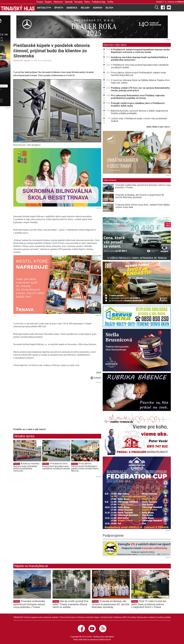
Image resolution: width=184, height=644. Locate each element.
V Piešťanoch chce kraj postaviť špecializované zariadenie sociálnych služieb (56, 466)
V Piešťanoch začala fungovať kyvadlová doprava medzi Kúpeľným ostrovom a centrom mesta (140, 51)
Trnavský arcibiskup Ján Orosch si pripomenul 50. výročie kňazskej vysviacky (140, 196)
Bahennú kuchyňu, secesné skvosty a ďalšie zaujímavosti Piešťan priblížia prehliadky (139, 112)
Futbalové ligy (99, 2)
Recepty (79, 2)
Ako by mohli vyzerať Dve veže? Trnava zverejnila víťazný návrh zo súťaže (70, 604)
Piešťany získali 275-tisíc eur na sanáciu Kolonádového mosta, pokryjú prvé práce (140, 89)
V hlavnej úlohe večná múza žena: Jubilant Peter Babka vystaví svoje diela (142, 206)
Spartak (69, 2)
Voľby (110, 2)
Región (48, 2)
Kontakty (132, 617)
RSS (125, 617)
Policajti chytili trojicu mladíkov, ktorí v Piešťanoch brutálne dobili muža (138, 104)
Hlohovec (58, 2)
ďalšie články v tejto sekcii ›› (159, 127)
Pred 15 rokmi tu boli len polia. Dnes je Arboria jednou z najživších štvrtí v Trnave (149, 604)
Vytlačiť (96, 378)
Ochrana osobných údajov (88, 617)
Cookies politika (164, 617)
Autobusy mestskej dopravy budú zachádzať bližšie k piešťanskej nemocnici (26, 467)
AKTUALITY (18, 60)
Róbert (181, 2)
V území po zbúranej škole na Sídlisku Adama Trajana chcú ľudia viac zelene (140, 81)
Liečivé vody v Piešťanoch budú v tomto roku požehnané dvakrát (139, 120)
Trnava (40, 2)
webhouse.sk (105, 639)
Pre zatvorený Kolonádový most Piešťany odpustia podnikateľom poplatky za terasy (138, 97)
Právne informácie (68, 617)
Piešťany (27, 60)
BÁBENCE (72, 8)
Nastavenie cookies (146, 617)
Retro (87, 2)
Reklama (118, 617)
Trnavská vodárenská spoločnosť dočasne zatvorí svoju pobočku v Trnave (143, 186)
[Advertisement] (39, 405)
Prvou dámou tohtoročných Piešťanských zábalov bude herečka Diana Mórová (85, 467)
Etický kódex (107, 617)
